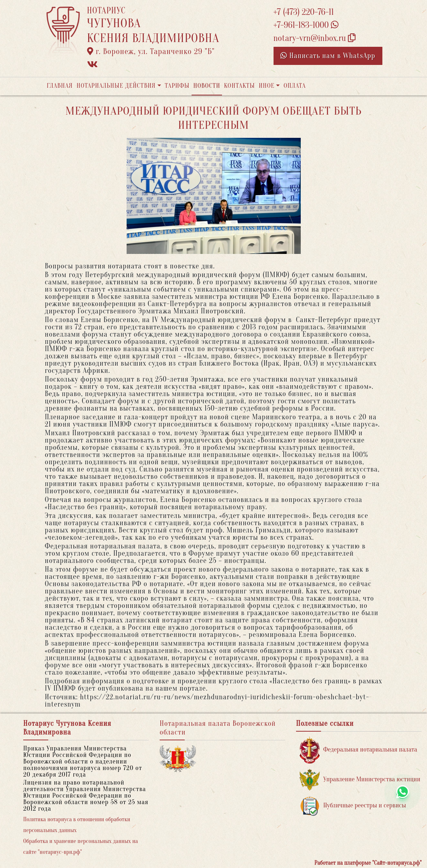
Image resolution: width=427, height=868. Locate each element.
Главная (60, 86)
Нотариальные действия (116, 86)
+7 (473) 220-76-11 (304, 12)
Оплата (295, 86)
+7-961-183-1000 (306, 25)
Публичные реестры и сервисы (353, 806)
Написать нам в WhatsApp (328, 56)
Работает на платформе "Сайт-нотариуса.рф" (368, 863)
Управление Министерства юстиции (360, 780)
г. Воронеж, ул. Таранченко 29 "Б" (151, 52)
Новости (207, 86)
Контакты (239, 86)
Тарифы (177, 86)
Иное (267, 86)
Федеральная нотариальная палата (358, 750)
